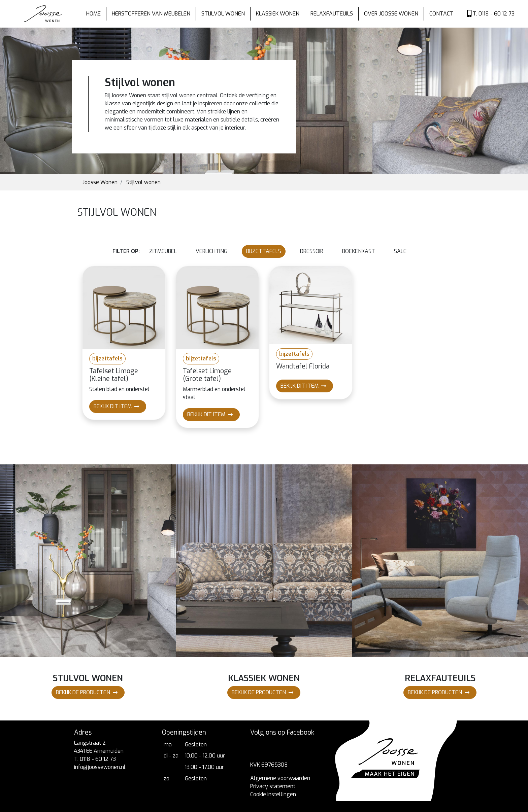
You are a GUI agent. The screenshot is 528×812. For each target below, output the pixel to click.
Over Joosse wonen (391, 14)
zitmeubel (163, 251)
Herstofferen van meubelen (151, 14)
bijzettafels (264, 251)
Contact (441, 14)
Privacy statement (273, 786)
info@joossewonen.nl (100, 767)
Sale (400, 251)
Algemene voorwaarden (280, 778)
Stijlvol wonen (223, 14)
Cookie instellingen (273, 794)
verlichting (211, 251)
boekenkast (359, 251)
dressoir (312, 251)
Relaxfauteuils (332, 14)
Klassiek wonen (278, 14)
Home (93, 14)
